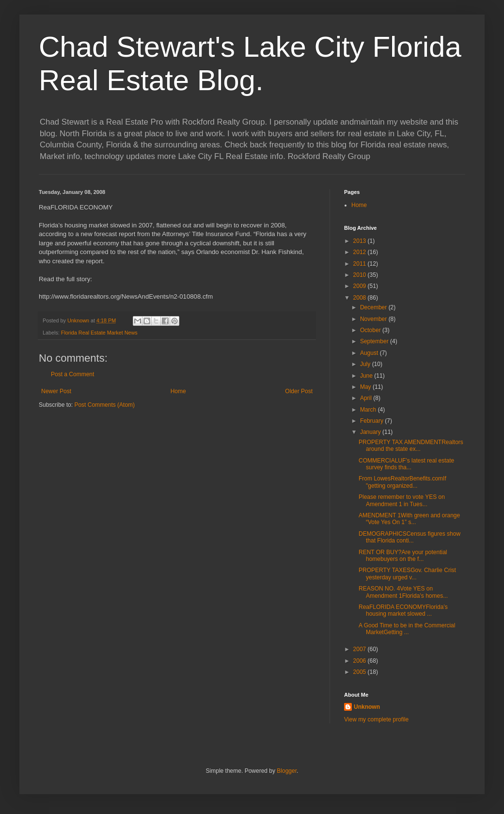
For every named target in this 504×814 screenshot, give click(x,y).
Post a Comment (72, 374)
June (367, 376)
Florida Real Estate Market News (99, 333)
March (369, 410)
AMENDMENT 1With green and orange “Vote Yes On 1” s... (409, 519)
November (374, 319)
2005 (361, 672)
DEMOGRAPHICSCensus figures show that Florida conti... (409, 537)
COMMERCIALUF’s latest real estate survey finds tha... (406, 464)
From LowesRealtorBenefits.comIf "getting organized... (402, 482)
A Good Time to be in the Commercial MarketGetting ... (407, 629)
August (370, 353)
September (375, 341)
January (371, 432)
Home (178, 391)
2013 (361, 241)
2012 (361, 252)
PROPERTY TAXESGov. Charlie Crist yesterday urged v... (407, 574)
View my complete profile (376, 719)
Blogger (287, 771)
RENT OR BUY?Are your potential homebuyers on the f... (403, 556)
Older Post (299, 391)
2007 (361, 649)
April (367, 398)
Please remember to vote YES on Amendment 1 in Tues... (402, 500)
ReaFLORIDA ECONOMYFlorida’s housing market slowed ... (403, 610)
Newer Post (56, 391)
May (366, 387)
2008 (361, 298)
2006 (361, 661)
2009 (361, 286)
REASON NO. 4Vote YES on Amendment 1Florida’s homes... (403, 592)
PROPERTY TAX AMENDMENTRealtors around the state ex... (411, 446)
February (372, 421)
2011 (361, 264)
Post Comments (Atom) (104, 405)
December (374, 307)
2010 (361, 275)
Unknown (367, 707)
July (366, 364)
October (371, 330)
